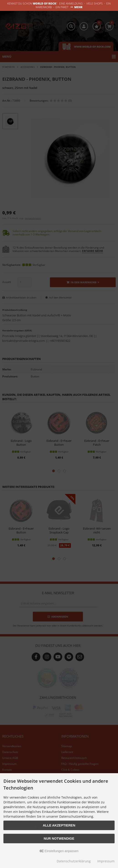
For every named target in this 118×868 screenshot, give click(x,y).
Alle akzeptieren (59, 825)
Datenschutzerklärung (74, 861)
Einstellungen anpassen (59, 851)
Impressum (106, 861)
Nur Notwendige (59, 839)
